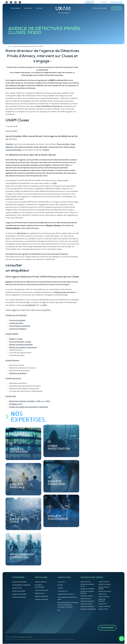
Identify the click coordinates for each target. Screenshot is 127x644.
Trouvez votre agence (99, 8)
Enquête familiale (12, 334)
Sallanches (10, 147)
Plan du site (29, 637)
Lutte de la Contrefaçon (18, 329)
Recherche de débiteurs (18, 373)
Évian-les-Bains (69, 147)
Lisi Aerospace (30, 305)
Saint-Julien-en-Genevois (24, 147)
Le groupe (39, 8)
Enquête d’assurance (13, 378)
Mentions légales (19, 637)
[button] (122, 639)
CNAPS (52, 80)
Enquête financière (12, 360)
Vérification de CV (16, 404)
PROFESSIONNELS (16, 8)
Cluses (73, 144)
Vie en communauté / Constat (20, 342)
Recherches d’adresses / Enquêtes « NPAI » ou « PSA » (30, 401)
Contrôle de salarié (16, 323)
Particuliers (28, 8)
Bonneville (44, 147)
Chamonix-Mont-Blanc (14, 150)
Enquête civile (11, 396)
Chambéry (9, 144)
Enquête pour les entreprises (16, 315)
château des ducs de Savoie (64, 292)
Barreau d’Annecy (54, 225)
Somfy (45, 305)
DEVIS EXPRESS (116, 8)
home (10, 46)
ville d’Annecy (22, 233)
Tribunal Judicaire (13, 228)
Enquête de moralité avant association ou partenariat (29, 407)
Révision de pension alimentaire (21, 345)
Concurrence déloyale (17, 320)
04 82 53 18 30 (116, 2)
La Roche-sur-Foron (56, 147)
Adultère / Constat (16, 339)
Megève (46, 150)
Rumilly (36, 147)
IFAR (55, 183)
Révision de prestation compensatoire (23, 347)
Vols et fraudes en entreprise (20, 326)
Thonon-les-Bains (63, 144)
